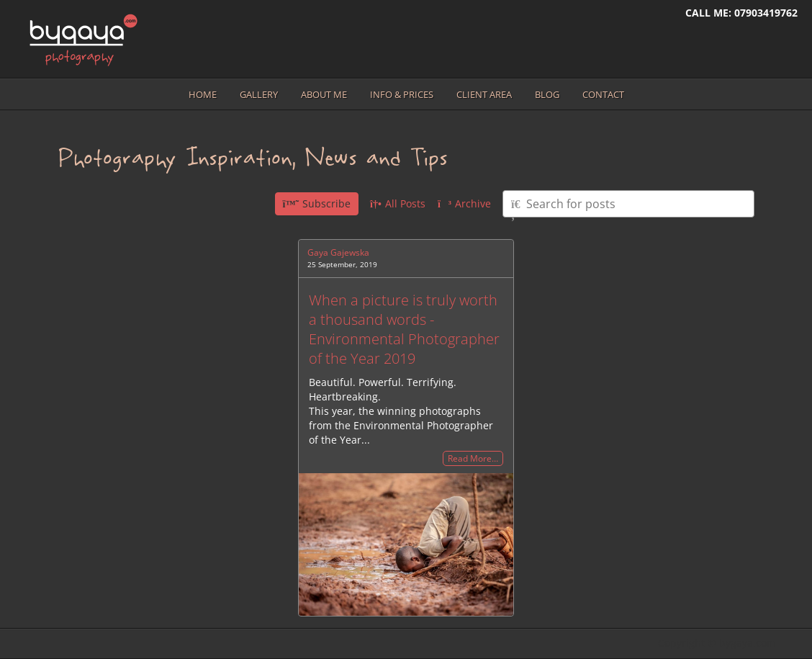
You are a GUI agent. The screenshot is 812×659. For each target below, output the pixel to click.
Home (203, 94)
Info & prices (402, 94)
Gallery (259, 94)
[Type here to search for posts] (628, 204)
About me (324, 94)
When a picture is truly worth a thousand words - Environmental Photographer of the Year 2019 (404, 329)
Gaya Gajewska (338, 252)
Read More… (473, 458)
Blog (547, 94)
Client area (484, 94)
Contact (603, 94)
